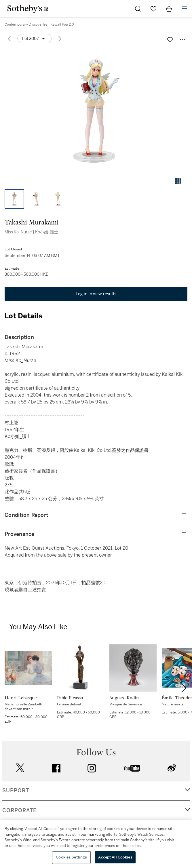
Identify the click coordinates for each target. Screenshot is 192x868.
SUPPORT (16, 791)
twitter (20, 768)
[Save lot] (170, 40)
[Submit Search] (138, 9)
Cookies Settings (71, 857)
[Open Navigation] (185, 9)
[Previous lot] (9, 39)
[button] (96, 110)
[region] (96, 844)
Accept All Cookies (115, 857)
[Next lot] (60, 39)
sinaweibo (172, 768)
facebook (56, 768)
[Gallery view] (178, 181)
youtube (132, 768)
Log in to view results (96, 294)
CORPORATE (19, 810)
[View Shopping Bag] (169, 9)
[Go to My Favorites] (153, 9)
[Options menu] (35, 39)
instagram (92, 768)
